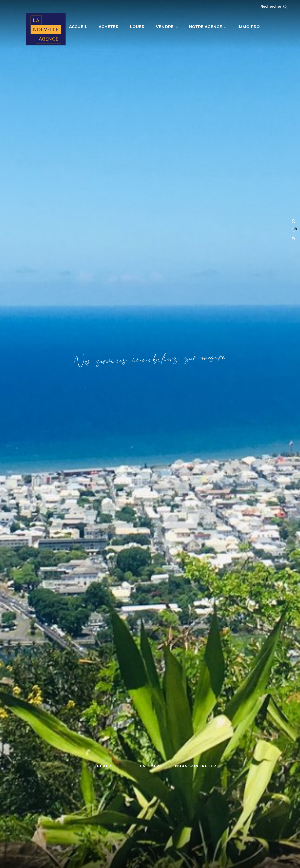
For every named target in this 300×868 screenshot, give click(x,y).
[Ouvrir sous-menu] (176, 27)
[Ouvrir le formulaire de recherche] (282, 7)
